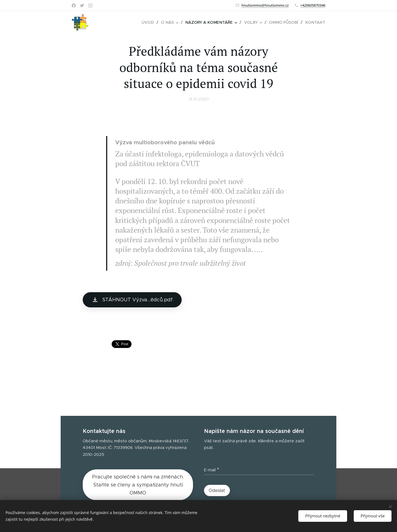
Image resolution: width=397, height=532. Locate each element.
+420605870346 (313, 5)
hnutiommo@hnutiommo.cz (265, 5)
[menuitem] (153, 22)
